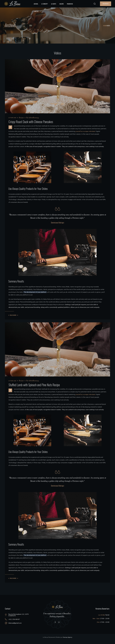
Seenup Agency (68, 641)
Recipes (21, 118)
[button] (95, 4)
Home (105, 26)
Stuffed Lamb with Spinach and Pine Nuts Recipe (34, 388)
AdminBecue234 (34, 118)
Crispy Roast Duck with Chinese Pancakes (31, 122)
